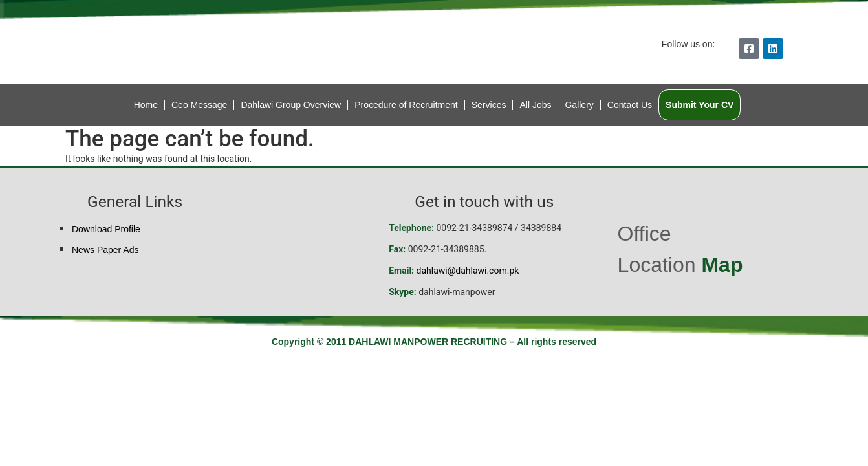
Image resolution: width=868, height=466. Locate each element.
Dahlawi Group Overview (291, 105)
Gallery (579, 105)
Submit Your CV (700, 105)
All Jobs (535, 105)
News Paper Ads (105, 250)
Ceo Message (199, 105)
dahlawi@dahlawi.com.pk (468, 271)
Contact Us (630, 105)
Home (146, 105)
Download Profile (106, 229)
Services (489, 105)
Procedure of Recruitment (406, 105)
